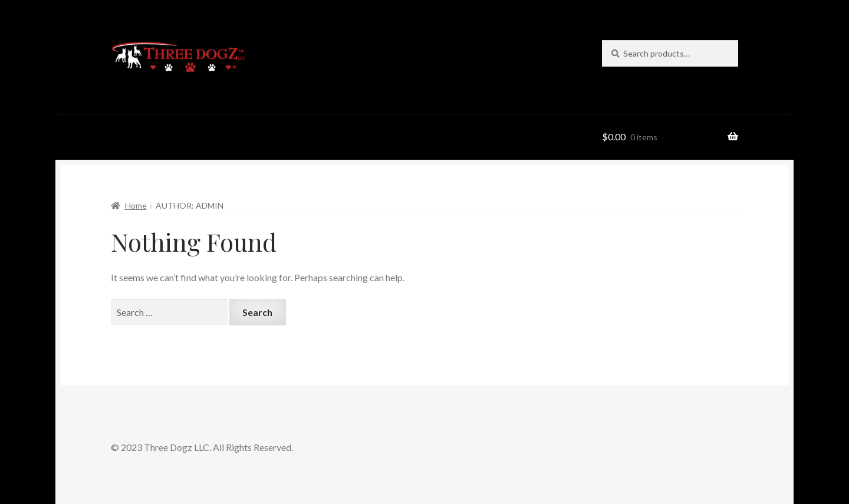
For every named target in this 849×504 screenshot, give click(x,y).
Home (136, 205)
